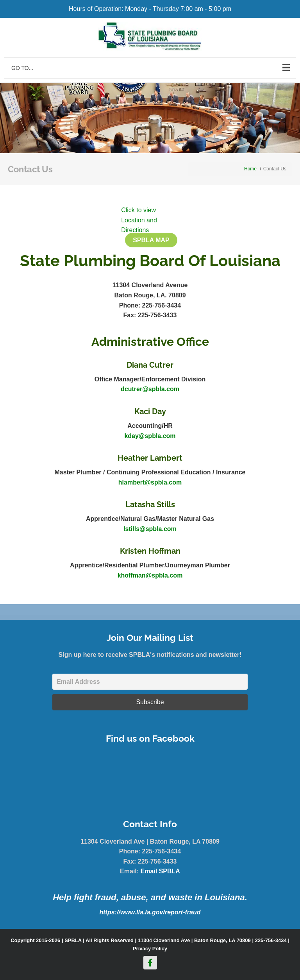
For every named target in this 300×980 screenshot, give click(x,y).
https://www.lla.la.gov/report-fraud (150, 912)
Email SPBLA (160, 871)
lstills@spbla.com (150, 529)
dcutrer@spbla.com (150, 389)
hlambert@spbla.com (150, 482)
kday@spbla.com (150, 436)
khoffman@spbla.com (150, 575)
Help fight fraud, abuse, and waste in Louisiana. (150, 897)
